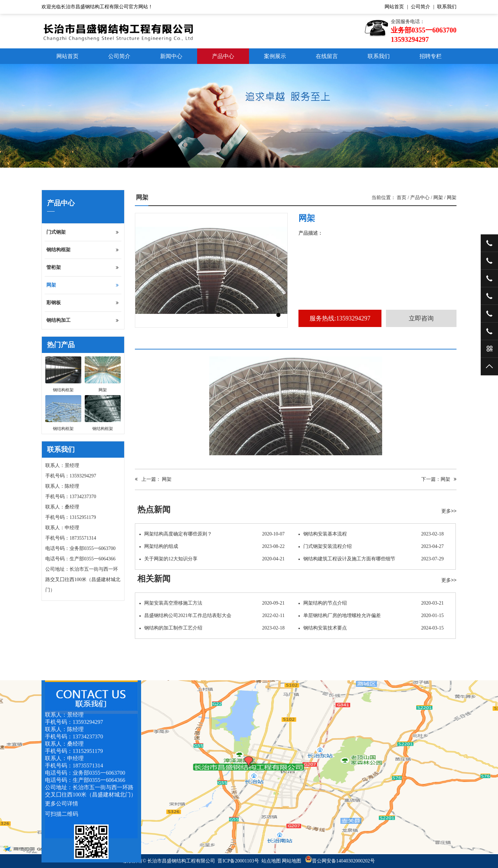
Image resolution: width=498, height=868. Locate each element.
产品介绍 (150, 343)
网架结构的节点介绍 (371, 603)
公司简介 (421, 7)
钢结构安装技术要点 (371, 628)
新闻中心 (171, 56)
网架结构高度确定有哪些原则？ (212, 534)
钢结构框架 (82, 250)
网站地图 (292, 861)
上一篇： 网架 (153, 479)
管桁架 (82, 268)
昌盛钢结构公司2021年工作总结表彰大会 (212, 616)
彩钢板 (82, 303)
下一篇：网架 (439, 479)
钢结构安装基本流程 (371, 534)
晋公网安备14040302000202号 (340, 861)
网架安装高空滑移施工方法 (212, 603)
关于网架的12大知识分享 (212, 559)
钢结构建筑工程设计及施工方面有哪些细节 (371, 559)
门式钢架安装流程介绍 (371, 547)
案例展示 (275, 56)
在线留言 (327, 56)
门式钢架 (82, 232)
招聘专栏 (431, 56)
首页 (402, 198)
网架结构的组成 (212, 547)
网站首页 (394, 7)
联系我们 (447, 7)
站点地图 (271, 861)
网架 (82, 285)
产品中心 (223, 56)
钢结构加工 (82, 320)
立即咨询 (421, 318)
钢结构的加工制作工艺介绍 (212, 628)
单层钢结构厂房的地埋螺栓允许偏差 (371, 616)
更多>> (449, 511)
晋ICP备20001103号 (238, 861)
